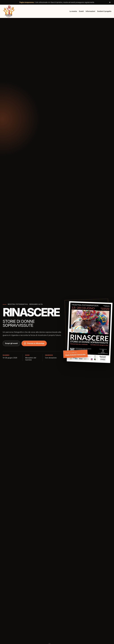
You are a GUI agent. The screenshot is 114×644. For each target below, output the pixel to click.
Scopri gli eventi (11, 343)
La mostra (73, 11)
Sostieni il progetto (104, 11)
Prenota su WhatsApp (34, 343)
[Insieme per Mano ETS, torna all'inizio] (9, 11)
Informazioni (90, 11)
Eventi (81, 11)
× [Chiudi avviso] (110, 2)
